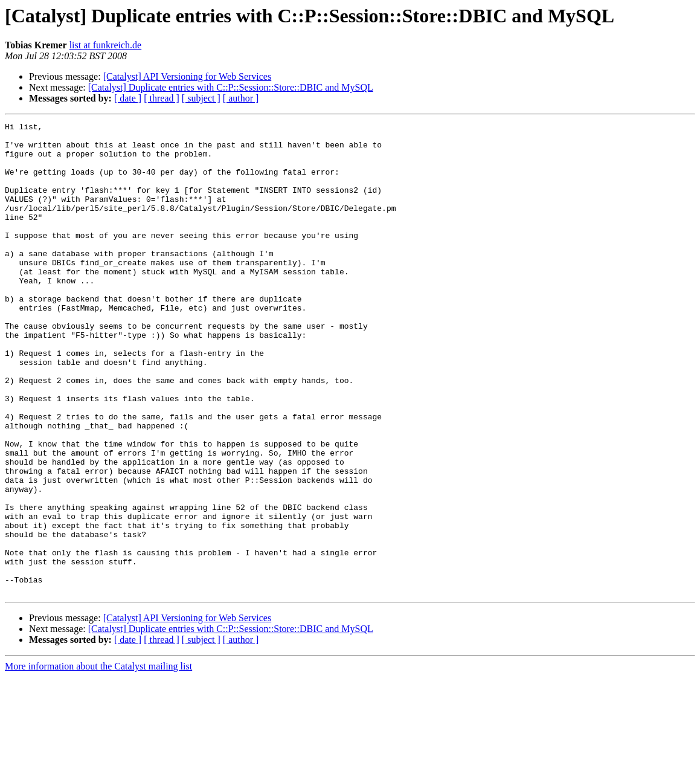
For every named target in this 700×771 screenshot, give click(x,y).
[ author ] (241, 98)
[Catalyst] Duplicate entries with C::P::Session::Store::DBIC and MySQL (231, 87)
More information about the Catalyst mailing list (98, 760)
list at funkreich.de (106, 45)
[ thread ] (162, 98)
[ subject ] (201, 98)
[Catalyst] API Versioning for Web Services (188, 76)
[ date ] (128, 98)
